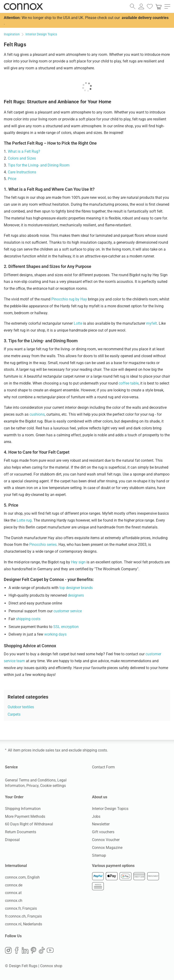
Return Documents (21, 832)
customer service (68, 611)
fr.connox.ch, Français (23, 916)
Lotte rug (24, 520)
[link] (159, 6)
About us (100, 797)
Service (11, 767)
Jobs (96, 816)
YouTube (50, 950)
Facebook (17, 950)
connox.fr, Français (21, 908)
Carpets (14, 714)
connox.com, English (22, 877)
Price (12, 179)
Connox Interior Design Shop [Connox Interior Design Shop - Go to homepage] (23, 6)
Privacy (32, 786)
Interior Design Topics (110, 809)
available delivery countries (145, 18)
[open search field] (133, 6)
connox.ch (14, 901)
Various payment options (113, 865)
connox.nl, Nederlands (24, 924)
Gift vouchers (103, 832)
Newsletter (101, 824)
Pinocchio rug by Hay (69, 299)
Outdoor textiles (21, 707)
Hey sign (78, 562)
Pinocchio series (43, 545)
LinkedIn (25, 950)
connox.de (14, 885)
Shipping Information (23, 809)
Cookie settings (53, 786)
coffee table (129, 383)
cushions (37, 414)
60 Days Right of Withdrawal (29, 824)
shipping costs (28, 619)
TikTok (42, 950)
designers (76, 595)
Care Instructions (22, 172)
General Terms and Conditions (30, 780)
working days (55, 634)
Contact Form (103, 767)
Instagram (8, 950)
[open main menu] (167, 6)
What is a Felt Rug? (24, 151)
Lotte (78, 323)
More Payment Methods (25, 816)
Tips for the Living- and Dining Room (39, 165)
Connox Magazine (107, 848)
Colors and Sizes (22, 158)
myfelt (152, 323)
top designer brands (76, 588)
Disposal (12, 840)
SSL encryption (66, 627)
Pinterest (34, 950)
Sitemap (99, 855)
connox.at (13, 893)
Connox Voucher (106, 840)
